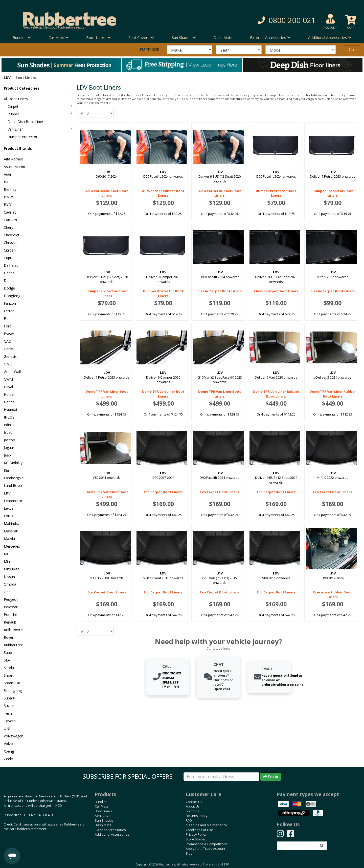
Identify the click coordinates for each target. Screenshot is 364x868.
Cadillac (10, 212)
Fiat (7, 318)
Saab (8, 653)
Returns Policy (197, 816)
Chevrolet (12, 235)
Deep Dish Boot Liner (25, 122)
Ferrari (9, 311)
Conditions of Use (199, 830)
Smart (9, 675)
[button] (260, 20)
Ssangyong (13, 690)
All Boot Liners (16, 99)
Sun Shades (104, 820)
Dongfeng (12, 296)
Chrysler (10, 243)
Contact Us (194, 802)
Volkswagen (14, 736)
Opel (8, 592)
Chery (8, 227)
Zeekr (8, 759)
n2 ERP (224, 864)
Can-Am (10, 220)
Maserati (11, 531)
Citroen (10, 250)
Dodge (9, 288)
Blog (189, 853)
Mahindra (12, 523)
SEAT (8, 660)
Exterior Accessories (110, 830)
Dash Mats (223, 37)
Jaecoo (9, 440)
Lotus (8, 516)
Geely (8, 349)
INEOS (9, 417)
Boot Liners (103, 811)
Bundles (101, 802)
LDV (7, 78)
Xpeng (9, 751)
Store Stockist (196, 839)
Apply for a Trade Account (206, 849)
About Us (193, 806)
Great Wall (12, 372)
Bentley (10, 189)
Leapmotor (13, 501)
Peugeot (11, 599)
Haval (8, 387)
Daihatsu (11, 265)
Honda (9, 402)
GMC (8, 364)
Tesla (8, 713)
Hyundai (10, 410)
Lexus (9, 508)
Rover (9, 637)
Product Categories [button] (22, 88)
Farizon (10, 303)
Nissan (9, 577)
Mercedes (12, 546)
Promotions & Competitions (207, 844)
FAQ (189, 820)
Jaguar (9, 448)
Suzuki (9, 706)
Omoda (10, 584)
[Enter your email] (221, 777)
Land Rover (13, 485)
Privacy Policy (196, 834)
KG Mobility (13, 463)
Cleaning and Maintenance (206, 825)
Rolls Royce (13, 630)
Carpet (40, 106)
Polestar (11, 607)
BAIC (8, 182)
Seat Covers (104, 816)
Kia (6, 470)
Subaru (9, 698)
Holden (10, 394)
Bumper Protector (22, 137)
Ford (8, 326)
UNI (7, 728)
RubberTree (13, 645)
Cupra (9, 258)
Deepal (10, 273)
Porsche (10, 615)
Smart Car (12, 683)
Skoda (9, 668)
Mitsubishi (12, 569)
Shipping (192, 811)
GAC (7, 341)
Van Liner (40, 129)
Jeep (7, 455)
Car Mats (102, 806)
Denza (9, 281)
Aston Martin (14, 167)
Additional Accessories (112, 834)
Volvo (8, 744)
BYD (7, 205)
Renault (10, 622)
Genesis (10, 356)
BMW (8, 197)
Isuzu (8, 432)
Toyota (10, 721)
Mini (7, 561)
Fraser (9, 334)
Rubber (40, 114)
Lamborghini (14, 478)
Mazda (9, 539)
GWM (8, 379)
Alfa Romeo (14, 159)
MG (7, 554)
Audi (7, 174)
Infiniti (9, 425)
